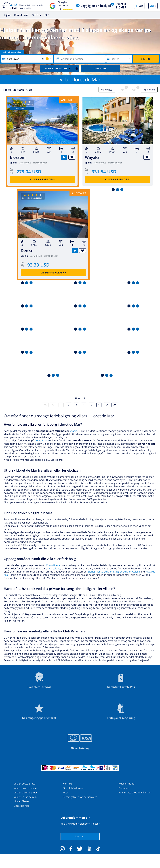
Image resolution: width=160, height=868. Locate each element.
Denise (27, 251)
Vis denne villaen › (43, 179)
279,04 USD (29, 172)
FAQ (47, 15)
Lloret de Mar (40, 163)
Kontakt (67, 784)
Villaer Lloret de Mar (25, 793)
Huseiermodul (127, 784)
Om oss (36, 15)
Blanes (92, 572)
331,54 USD (104, 172)
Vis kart (107, 90)
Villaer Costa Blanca (25, 788)
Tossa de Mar (104, 572)
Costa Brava (25, 163)
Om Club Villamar (73, 788)
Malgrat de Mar (122, 572)
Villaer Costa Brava (25, 784)
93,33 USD (38, 265)
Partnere (124, 788)
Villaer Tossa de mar (25, 797)
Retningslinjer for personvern (80, 797)
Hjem (7, 15)
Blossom (18, 157)
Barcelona (55, 568)
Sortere (149, 90)
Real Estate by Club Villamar (135, 793)
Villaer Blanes (22, 801)
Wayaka (92, 157)
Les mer (80, 836)
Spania (73, 431)
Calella (136, 572)
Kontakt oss (21, 15)
